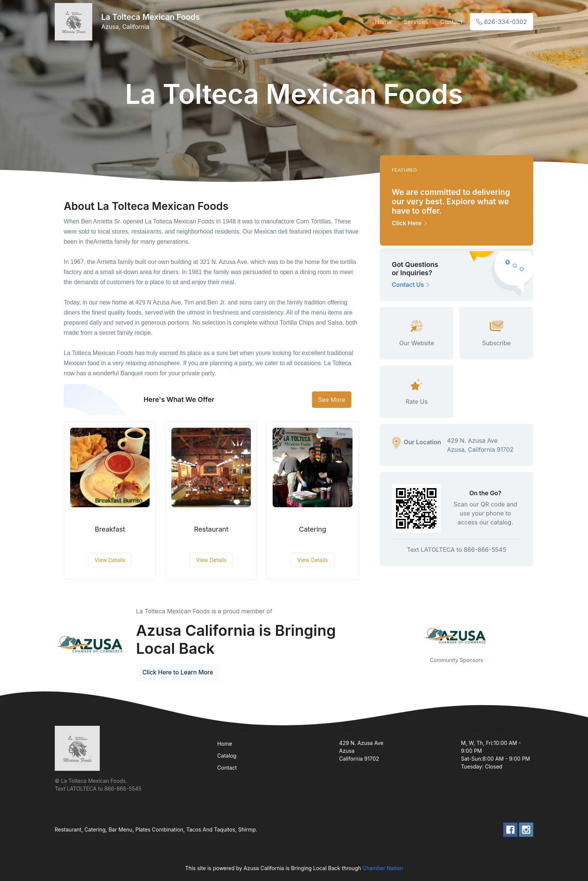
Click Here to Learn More (178, 672)
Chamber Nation (383, 868)
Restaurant (211, 529)
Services (416, 22)
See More (332, 400)
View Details (110, 560)
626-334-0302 (502, 22)
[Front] (75, 22)
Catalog (227, 756)
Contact (451, 22)
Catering (312, 529)
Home (383, 22)
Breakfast (110, 529)
